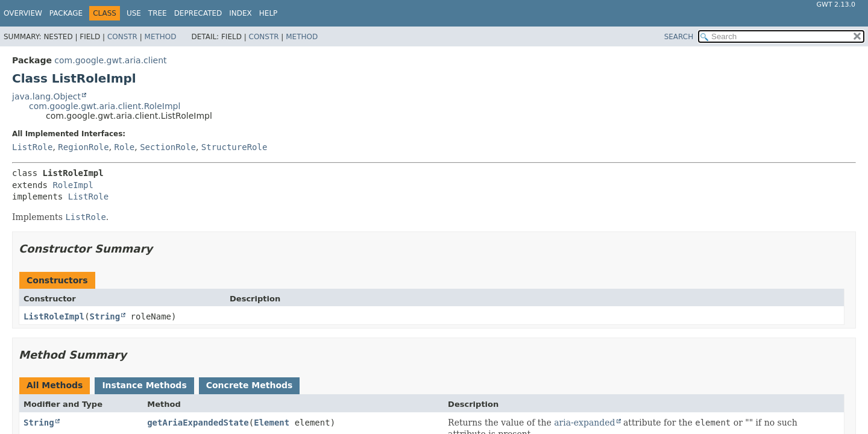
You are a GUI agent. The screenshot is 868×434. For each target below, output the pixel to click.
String (105, 316)
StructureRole (234, 147)
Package (66, 13)
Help (269, 13)
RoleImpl (73, 185)
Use (134, 13)
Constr (122, 37)
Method (161, 37)
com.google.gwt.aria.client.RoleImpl (105, 106)
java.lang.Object (46, 96)
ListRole (32, 147)
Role (125, 147)
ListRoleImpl (54, 316)
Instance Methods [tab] (144, 385)
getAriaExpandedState (198, 423)
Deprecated (198, 13)
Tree (158, 13)
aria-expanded (584, 423)
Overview (23, 13)
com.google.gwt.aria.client (110, 60)
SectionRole (168, 147)
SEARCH (679, 37)
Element (272, 423)
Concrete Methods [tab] (250, 385)
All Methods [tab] (55, 385)
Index (241, 13)
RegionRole (83, 147)
